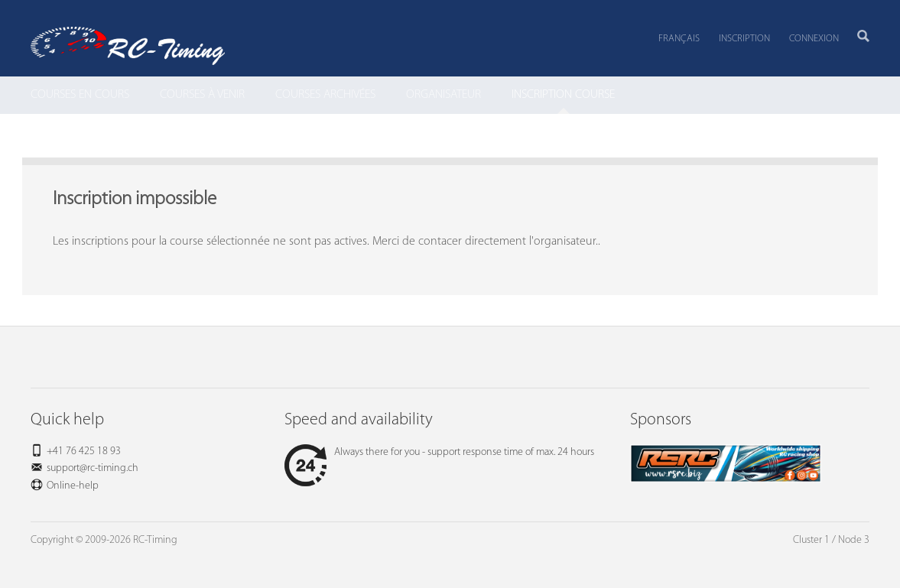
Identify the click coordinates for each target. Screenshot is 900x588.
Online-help (73, 486)
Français (679, 39)
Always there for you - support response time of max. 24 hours (439, 452)
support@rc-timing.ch (93, 468)
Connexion (814, 39)
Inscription (744, 39)
